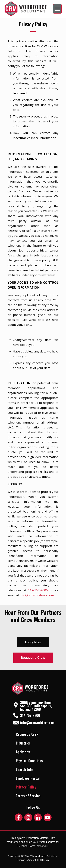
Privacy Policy (26, 787)
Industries (23, 743)
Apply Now (23, 752)
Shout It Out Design (39, 860)
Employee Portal (28, 778)
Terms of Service (28, 796)
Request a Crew (27, 734)
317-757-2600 (38, 590)
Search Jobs (25, 769)
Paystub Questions (29, 761)
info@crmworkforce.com (37, 595)
